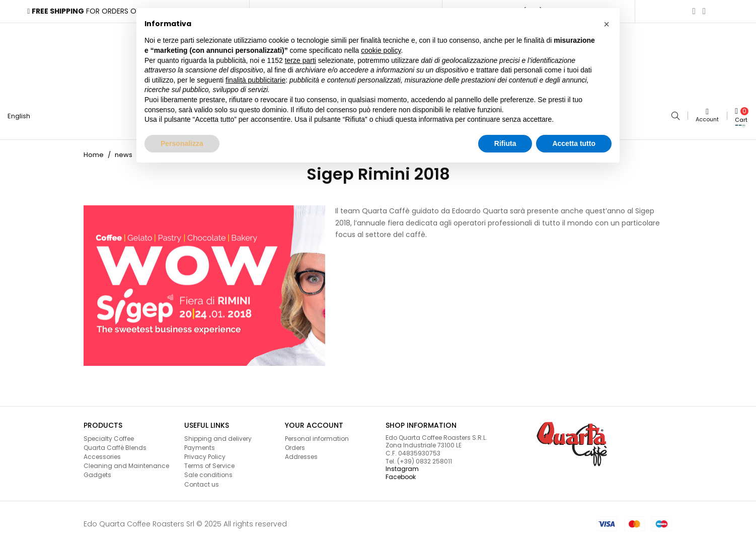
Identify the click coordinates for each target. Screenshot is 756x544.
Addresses (301, 454)
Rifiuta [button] (505, 143)
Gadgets (97, 472)
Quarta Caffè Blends (115, 445)
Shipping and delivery (218, 436)
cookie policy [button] (381, 50)
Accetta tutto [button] (574, 143)
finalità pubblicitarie (255, 80)
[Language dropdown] (23, 115)
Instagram (402, 466)
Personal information (317, 436)
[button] (607, 24)
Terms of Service (209, 463)
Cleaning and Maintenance (126, 463)
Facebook (401, 474)
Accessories (102, 454)
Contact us (202, 481)
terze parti (300, 60)
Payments (200, 445)
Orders (295, 445)
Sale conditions (208, 472)
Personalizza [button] (182, 143)
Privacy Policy (205, 454)
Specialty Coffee (109, 436)
